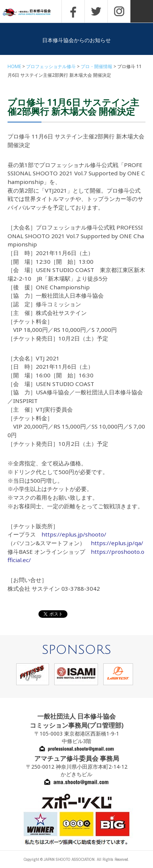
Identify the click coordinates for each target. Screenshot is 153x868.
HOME (14, 66)
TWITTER (96, 11)
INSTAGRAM (119, 11)
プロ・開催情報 (96, 66)
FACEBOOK (73, 11)
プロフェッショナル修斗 (51, 66)
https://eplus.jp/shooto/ (74, 534)
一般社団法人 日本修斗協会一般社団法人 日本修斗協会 (32, 13)
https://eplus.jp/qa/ (117, 543)
